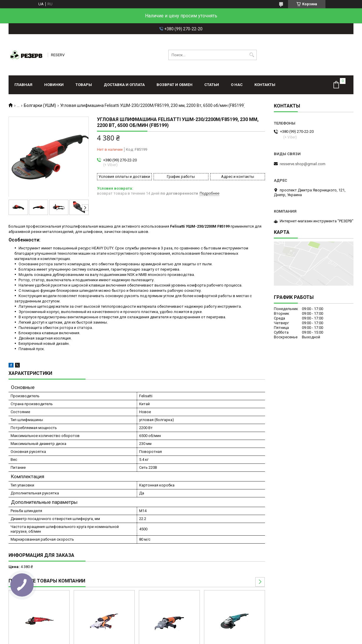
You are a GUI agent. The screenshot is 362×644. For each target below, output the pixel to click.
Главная (23, 85)
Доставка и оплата (124, 85)
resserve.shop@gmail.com (303, 164)
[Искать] (252, 55)
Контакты (265, 85)
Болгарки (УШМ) (40, 105)
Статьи (212, 85)
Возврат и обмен (175, 85)
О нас (237, 85)
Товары (84, 85)
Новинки (54, 85)
